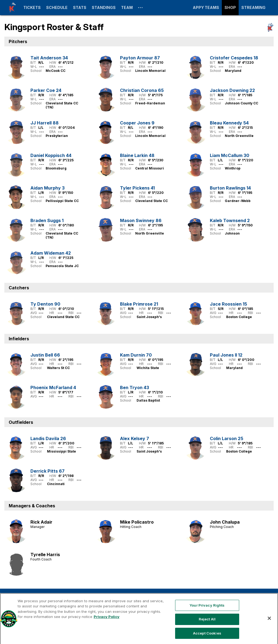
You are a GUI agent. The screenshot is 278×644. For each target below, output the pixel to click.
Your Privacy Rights (207, 620)
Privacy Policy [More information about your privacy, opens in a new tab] (107, 632)
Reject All (207, 634)
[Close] (269, 633)
